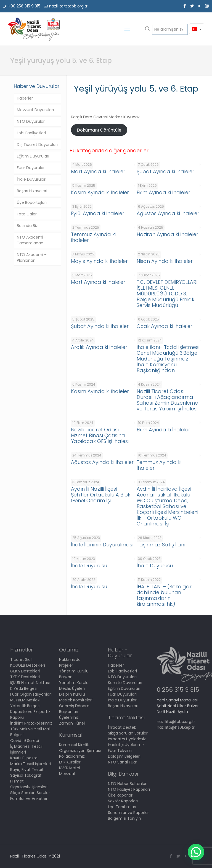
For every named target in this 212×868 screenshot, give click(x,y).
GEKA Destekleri (25, 671)
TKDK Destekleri (25, 677)
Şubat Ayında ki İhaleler (165, 171)
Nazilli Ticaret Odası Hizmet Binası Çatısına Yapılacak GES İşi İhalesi (100, 435)
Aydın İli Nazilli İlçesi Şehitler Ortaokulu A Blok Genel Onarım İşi (101, 495)
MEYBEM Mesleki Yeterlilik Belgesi (25, 703)
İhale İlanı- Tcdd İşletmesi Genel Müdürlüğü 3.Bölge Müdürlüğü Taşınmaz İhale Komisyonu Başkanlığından (168, 359)
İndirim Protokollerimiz (31, 723)
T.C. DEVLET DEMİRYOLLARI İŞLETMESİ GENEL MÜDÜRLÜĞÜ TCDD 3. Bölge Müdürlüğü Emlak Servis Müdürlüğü (167, 294)
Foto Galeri (27, 214)
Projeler (66, 665)
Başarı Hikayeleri (32, 191)
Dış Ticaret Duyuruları (37, 145)
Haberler (25, 98)
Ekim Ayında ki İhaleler (163, 192)
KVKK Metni (70, 768)
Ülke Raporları (121, 795)
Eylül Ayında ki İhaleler (98, 213)
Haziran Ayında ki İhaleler (167, 234)
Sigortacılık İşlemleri (29, 787)
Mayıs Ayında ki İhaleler (99, 261)
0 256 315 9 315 (178, 690)
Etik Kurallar (70, 762)
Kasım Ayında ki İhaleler (100, 192)
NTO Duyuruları (31, 121)
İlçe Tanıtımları (122, 807)
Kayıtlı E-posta (24, 758)
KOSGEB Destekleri (28, 665)
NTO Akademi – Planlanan (32, 257)
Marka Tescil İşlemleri (31, 764)
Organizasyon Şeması (80, 751)
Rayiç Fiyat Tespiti (27, 770)
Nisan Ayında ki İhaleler (165, 261)
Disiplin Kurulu (72, 694)
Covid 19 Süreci (25, 741)
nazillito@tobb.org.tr (68, 6)
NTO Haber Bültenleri (128, 784)
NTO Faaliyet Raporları (129, 789)
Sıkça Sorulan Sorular (30, 793)
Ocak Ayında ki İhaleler (165, 326)
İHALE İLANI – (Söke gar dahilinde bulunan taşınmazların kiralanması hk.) (164, 595)
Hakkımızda (70, 659)
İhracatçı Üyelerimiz (127, 739)
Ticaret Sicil (21, 659)
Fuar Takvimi (120, 751)
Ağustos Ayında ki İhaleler (168, 213)
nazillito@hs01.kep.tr (176, 727)
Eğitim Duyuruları (33, 156)
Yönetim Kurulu (74, 683)
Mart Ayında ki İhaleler (98, 171)
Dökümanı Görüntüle (99, 130)
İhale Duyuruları (32, 179)
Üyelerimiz (69, 717)
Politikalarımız (72, 756)
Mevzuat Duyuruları (35, 110)
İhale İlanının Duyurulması (102, 545)
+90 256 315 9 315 (24, 6)
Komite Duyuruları (125, 683)
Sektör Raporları (123, 801)
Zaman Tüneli (72, 723)
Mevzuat (67, 774)
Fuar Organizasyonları (31, 694)
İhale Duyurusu (89, 566)
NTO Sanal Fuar (123, 762)
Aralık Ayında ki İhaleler (99, 347)
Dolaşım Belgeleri (124, 756)
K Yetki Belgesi (24, 688)
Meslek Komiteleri (76, 700)
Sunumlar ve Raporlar (128, 813)
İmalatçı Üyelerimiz (126, 745)
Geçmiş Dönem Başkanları (74, 709)
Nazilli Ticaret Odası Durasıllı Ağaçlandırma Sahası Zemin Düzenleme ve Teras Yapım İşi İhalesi (167, 400)
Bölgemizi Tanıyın (124, 818)
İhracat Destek (122, 727)
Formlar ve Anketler (29, 798)
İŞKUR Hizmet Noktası (30, 683)
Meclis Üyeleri (72, 688)
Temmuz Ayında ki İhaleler (93, 237)
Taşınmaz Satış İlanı (161, 545)
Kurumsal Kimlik (74, 745)
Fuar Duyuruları (31, 168)
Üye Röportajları (32, 202)
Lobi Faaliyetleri (31, 133)
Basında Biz (27, 226)
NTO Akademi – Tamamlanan (32, 240)
